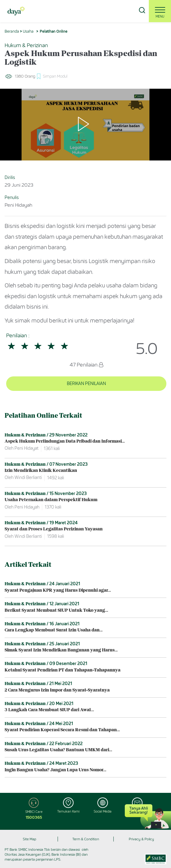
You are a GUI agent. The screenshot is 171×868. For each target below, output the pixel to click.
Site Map (30, 839)
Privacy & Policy (141, 839)
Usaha (28, 31)
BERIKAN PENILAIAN (86, 384)
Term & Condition (86, 839)
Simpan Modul (55, 76)
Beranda (12, 31)
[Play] (86, 124)
